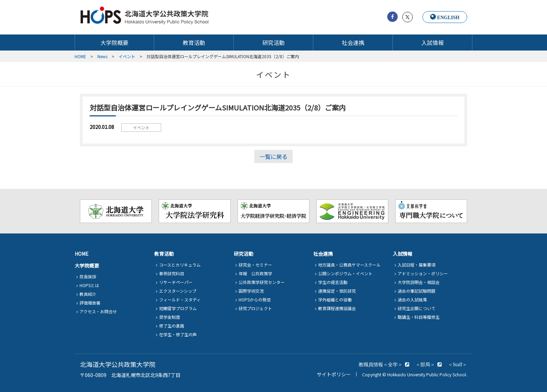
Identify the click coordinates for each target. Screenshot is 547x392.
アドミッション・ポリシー (423, 273)
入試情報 (433, 43)
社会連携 (353, 43)
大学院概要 (114, 43)
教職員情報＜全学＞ (381, 364)
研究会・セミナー (255, 265)
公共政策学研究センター (262, 282)
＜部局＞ (425, 364)
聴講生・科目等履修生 (419, 317)
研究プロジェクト (255, 308)
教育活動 (194, 43)
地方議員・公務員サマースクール (349, 265)
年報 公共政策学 (255, 273)
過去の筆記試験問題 (417, 291)
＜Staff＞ (458, 364)
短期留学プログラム (178, 308)
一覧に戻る (273, 156)
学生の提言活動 (333, 282)
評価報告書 (90, 303)
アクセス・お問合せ (98, 311)
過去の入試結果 (412, 299)
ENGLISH (448, 17)
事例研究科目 (172, 273)
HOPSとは (89, 285)
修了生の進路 (172, 326)
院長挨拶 (88, 276)
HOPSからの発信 (255, 299)
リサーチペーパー (176, 282)
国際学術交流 (251, 291)
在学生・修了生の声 (178, 334)
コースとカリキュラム (180, 265)
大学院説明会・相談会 (419, 282)
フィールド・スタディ (180, 299)
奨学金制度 (170, 317)
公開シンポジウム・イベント (345, 273)
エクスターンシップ (178, 291)
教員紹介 (88, 294)
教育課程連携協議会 (337, 308)
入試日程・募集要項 (417, 265)
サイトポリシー (334, 374)
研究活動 (273, 43)
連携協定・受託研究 (337, 291)
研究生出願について (417, 308)
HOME (82, 254)
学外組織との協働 (335, 299)
